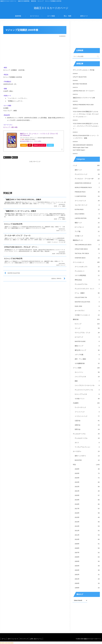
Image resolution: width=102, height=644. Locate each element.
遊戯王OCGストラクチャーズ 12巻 (84, 98)
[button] (98, 56)
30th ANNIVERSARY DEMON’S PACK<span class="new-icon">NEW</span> (83, 147)
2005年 (15, 157)
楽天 (30, 145)
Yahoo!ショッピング (40, 146)
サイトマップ (24, 639)
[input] (86, 56)
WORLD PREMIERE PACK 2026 (83, 105)
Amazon (24, 145)
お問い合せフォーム (36, 639)
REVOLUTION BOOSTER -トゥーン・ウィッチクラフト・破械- (86, 137)
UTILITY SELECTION (80, 77)
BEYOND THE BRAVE (80, 84)
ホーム (4, 639)
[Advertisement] (35, 51)
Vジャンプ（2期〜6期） (11, 127)
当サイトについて (13, 639)
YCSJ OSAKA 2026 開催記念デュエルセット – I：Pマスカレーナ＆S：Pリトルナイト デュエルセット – (86, 114)
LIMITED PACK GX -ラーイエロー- (84, 91)
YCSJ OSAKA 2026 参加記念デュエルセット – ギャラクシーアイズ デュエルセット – (86, 126)
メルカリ (50, 145)
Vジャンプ (7, 157)
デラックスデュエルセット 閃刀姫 (84, 70)
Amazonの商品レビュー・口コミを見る (31, 141)
